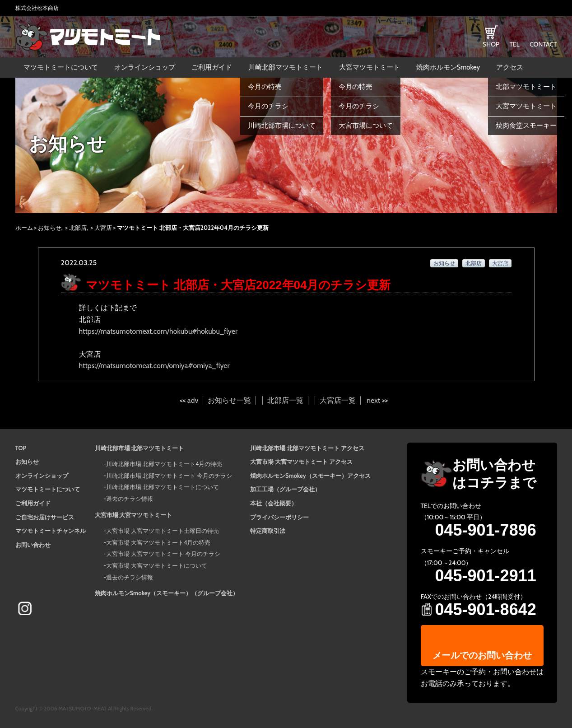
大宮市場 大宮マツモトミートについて (157, 565)
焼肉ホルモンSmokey (448, 67)
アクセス (510, 67)
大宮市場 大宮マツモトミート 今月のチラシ (163, 554)
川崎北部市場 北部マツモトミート (140, 448)
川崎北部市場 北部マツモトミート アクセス (307, 448)
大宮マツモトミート (370, 67)
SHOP (491, 44)
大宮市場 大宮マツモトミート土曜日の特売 (163, 531)
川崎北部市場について (282, 126)
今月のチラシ (268, 106)
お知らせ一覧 (229, 400)
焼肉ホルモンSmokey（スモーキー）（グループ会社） (167, 593)
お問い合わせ (33, 545)
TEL (514, 44)
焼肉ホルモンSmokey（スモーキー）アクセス (310, 476)
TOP (21, 448)
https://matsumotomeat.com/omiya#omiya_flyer (154, 366)
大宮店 (103, 228)
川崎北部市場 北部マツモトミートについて (163, 487)
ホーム (24, 228)
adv (193, 400)
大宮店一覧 (338, 400)
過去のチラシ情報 (130, 499)
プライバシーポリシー (279, 517)
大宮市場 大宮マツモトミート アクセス (301, 462)
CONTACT (543, 44)
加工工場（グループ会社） (285, 489)
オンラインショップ (145, 67)
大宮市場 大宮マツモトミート (134, 515)
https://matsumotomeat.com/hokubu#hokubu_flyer (158, 331)
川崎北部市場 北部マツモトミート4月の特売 (164, 464)
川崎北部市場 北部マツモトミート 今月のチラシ (169, 476)
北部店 (78, 228)
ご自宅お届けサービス (45, 517)
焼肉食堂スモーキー (526, 126)
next (373, 400)
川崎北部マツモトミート (286, 67)
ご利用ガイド (212, 67)
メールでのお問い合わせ (482, 655)
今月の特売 (265, 87)
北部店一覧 (285, 400)
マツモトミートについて (61, 67)
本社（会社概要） (274, 503)
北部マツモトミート (526, 87)
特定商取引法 (268, 531)
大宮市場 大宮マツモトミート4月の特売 (158, 542)
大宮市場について (366, 126)
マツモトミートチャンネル (51, 531)
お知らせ (50, 228)
